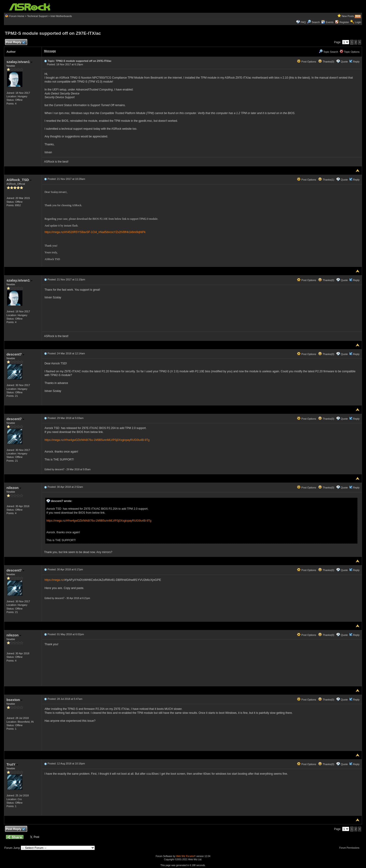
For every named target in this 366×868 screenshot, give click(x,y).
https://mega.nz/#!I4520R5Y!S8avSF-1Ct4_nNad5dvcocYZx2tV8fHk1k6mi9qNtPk (95, 232)
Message (50, 51)
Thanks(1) (326, 180)
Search (316, 22)
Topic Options (350, 52)
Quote (344, 62)
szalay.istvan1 (19, 62)
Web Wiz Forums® (186, 856)
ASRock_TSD (19, 180)
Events (327, 22)
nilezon (14, 488)
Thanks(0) (326, 62)
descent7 (15, 354)
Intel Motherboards (61, 16)
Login (358, 22)
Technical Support (37, 16)
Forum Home (17, 16)
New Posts (348, 16)
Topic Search (328, 52)
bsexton (15, 700)
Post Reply (15, 42)
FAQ (303, 22)
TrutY (12, 764)
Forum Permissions (350, 848)
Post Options (306, 62)
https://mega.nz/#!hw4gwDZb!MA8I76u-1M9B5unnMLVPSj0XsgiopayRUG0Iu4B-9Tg (97, 440)
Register (344, 22)
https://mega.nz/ (55, 580)
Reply (356, 62)
